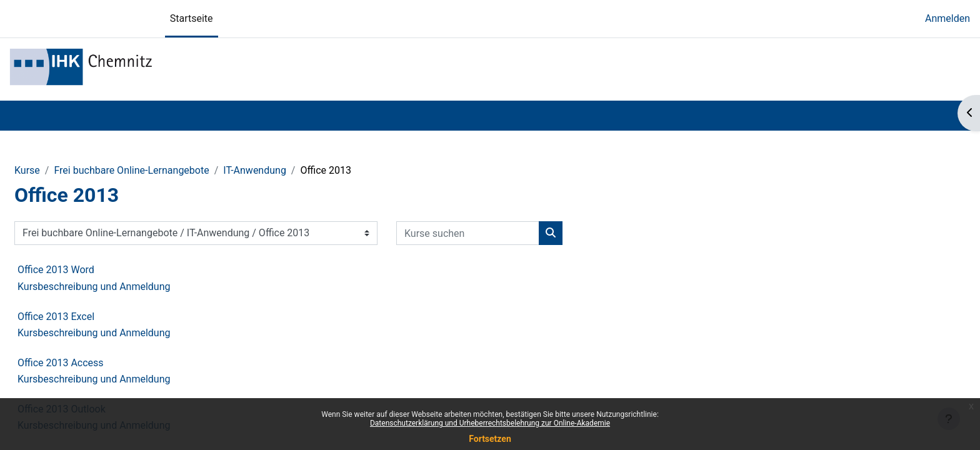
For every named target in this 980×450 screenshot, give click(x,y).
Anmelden (947, 18)
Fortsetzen (490, 439)
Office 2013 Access (61, 363)
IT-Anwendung (255, 170)
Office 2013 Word (56, 270)
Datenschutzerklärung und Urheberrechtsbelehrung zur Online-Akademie (490, 423)
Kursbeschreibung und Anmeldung (94, 287)
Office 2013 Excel (56, 317)
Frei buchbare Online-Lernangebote (131, 170)
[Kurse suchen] (468, 233)
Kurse (27, 170)
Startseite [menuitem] (192, 18)
